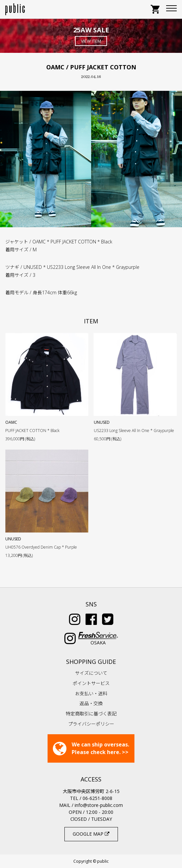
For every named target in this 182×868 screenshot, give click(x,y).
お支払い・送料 (91, 693)
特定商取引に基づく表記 (91, 714)
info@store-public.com (99, 805)
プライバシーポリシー (91, 724)
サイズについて (91, 673)
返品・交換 (91, 703)
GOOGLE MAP (91, 834)
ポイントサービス (91, 683)
